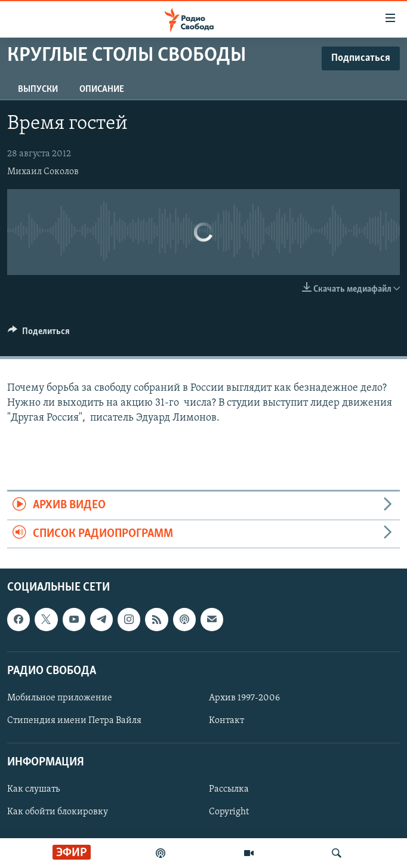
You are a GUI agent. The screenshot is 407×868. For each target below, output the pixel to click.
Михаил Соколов (43, 172)
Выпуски (38, 89)
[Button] (39, 334)
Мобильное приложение (60, 698)
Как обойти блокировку (58, 812)
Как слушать (33, 789)
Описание (102, 89)
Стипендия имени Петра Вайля (74, 721)
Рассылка (229, 789)
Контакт (226, 721)
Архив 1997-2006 (244, 698)
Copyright (229, 812)
